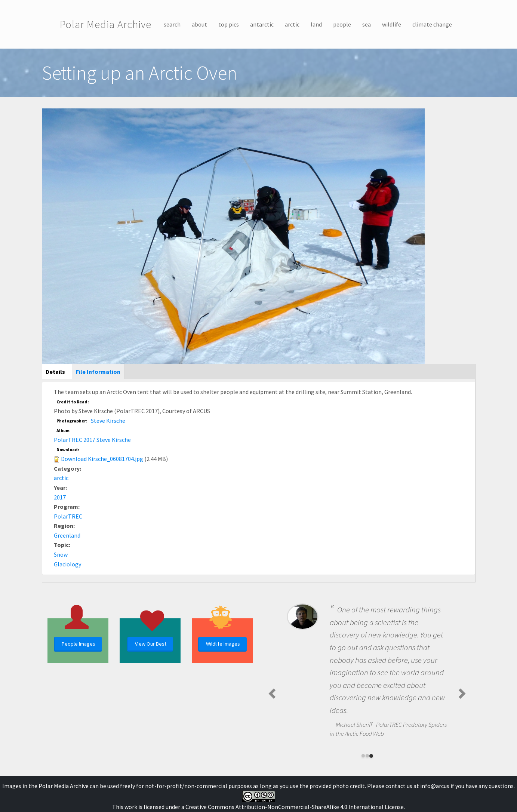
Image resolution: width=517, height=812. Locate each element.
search (172, 24)
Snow (61, 554)
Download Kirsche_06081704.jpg (102, 459)
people (342, 24)
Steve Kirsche (108, 421)
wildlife (392, 24)
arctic (292, 24)
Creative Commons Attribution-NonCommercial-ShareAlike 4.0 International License (295, 807)
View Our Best (151, 644)
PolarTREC (68, 516)
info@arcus (435, 786)
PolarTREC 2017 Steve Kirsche (92, 440)
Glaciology (67, 564)
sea (367, 24)
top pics (229, 24)
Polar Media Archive (106, 24)
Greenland (67, 535)
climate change (432, 24)
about (199, 24)
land (316, 24)
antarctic (262, 24)
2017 (60, 497)
